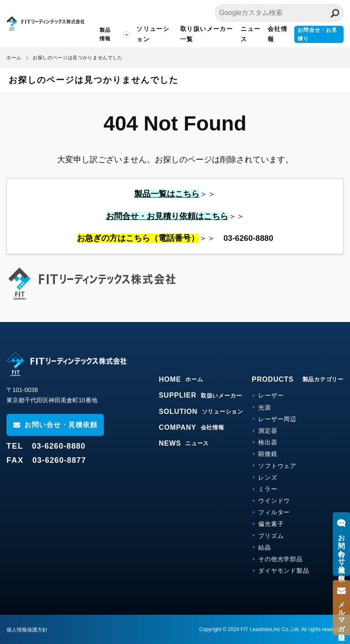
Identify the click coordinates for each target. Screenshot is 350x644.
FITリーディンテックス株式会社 (45, 24)
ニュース (250, 34)
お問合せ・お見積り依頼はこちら (167, 216)
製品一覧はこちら (167, 194)
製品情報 (104, 34)
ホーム (14, 58)
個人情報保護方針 (27, 630)
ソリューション (152, 34)
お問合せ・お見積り (317, 34)
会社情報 (277, 34)
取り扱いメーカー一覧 (206, 34)
